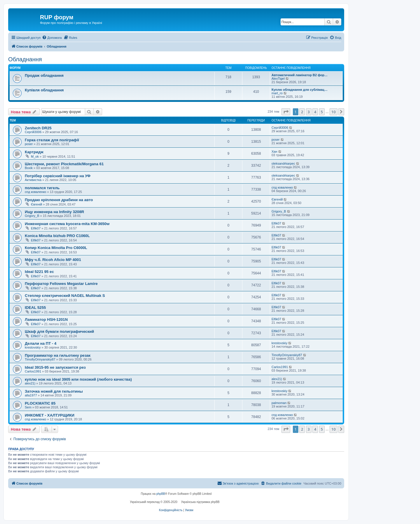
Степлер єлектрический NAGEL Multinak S (65, 296)
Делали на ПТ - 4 (41, 343)
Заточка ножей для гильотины (54, 391)
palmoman (279, 403)
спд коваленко (36, 192)
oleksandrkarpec (283, 163)
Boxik (29, 168)
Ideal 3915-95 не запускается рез (55, 367)
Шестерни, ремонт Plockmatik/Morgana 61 (64, 164)
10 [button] (334, 112)
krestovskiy (33, 347)
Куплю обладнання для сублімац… (300, 90)
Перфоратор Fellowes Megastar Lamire (61, 284)
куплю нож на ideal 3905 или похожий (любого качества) (78, 379)
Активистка (33, 180)
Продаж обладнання (44, 75)
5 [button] (322, 112)
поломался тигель (42, 188)
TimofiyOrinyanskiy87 (40, 359)
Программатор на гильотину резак (58, 355)
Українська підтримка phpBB (200, 502)
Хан (274, 152)
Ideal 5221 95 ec (39, 272)
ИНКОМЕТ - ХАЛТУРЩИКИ (50, 415)
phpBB (161, 494)
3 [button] (309, 112)
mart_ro (277, 93)
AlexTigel (278, 79)
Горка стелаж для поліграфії (52, 140)
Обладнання (25, 59)
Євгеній (36, 204)
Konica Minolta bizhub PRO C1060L (57, 236)
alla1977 (31, 395)
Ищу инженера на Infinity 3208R (54, 212)
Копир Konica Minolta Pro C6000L (56, 248)
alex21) (30, 383)
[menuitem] (52, 38)
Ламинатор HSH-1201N (46, 320)
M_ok (35, 156)
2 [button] (302, 112)
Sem (28, 407)
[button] (286, 112)
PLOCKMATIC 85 (40, 403)
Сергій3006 (33, 132)
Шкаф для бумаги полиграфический (59, 331)
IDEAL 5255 (35, 308)
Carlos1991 (33, 371)
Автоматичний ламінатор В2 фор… (300, 75)
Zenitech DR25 (38, 128)
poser (29, 144)
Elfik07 (36, 228)
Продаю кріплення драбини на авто (59, 200)
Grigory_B (32, 216)
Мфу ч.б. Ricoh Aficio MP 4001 (53, 260)
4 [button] (315, 112)
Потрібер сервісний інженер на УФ (58, 176)
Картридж (34, 152)
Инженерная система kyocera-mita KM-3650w (67, 224)
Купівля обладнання (44, 90)
